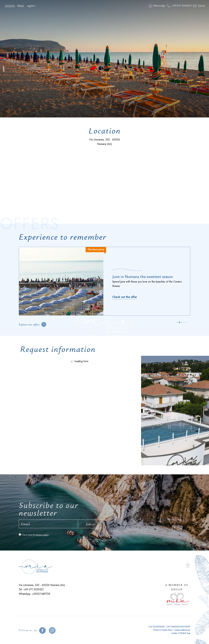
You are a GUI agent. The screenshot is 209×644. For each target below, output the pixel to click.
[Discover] (125, 295)
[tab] (177, 322)
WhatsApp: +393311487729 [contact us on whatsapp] (35, 594)
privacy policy (42, 535)
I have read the (35, 535)
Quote (199, 6)
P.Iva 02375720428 (157, 627)
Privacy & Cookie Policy (163, 630)
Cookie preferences (182, 630)
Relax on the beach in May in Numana (144, 279)
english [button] (32, 6)
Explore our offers (32, 324)
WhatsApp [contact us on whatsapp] (157, 6)
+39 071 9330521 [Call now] (179, 6)
